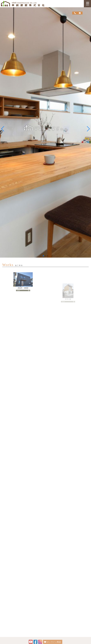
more (18, 293)
